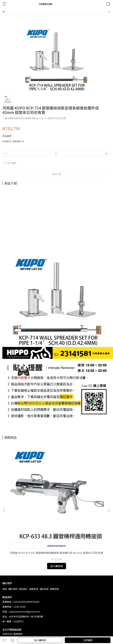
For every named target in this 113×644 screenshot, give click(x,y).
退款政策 (34, 589)
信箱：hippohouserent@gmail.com (21, 612)
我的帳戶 (23, 589)
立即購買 (88, 640)
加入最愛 (10, 163)
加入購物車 (40, 640)
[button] (109, 510)
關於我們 (13, 589)
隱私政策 (44, 589)
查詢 (5, 589)
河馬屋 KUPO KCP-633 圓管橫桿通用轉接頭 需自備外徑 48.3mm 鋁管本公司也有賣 (56, 553)
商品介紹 (57, 174)
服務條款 (55, 589)
